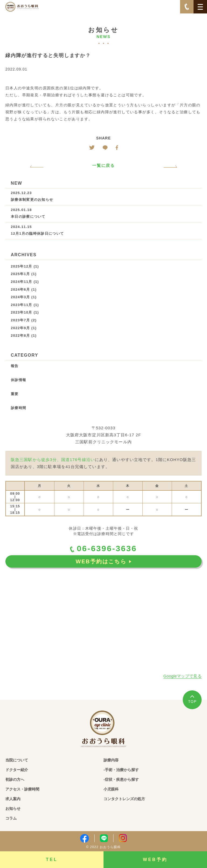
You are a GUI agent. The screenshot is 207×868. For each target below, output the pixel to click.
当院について (17, 760)
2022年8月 (20, 335)
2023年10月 (22, 312)
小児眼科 (111, 789)
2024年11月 (22, 282)
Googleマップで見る (182, 676)
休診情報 (18, 380)
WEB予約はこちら (103, 561)
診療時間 (18, 408)
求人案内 (13, 799)
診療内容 (111, 760)
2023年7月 (20, 320)
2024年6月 (20, 289)
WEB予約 (155, 860)
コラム (11, 818)
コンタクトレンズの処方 (124, 799)
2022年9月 (20, 328)
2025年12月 (22, 266)
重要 (15, 394)
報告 (15, 366)
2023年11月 (22, 305)
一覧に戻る (104, 165)
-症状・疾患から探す (121, 779)
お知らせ (13, 809)
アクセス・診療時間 (22, 789)
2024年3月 (20, 297)
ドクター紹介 (17, 770)
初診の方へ (15, 779)
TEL (52, 860)
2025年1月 (20, 274)
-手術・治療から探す (121, 770)
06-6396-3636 (103, 549)
